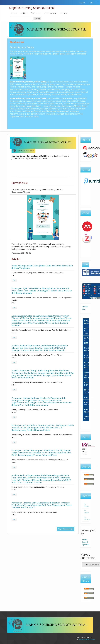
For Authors (87, 512)
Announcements (51, 13)
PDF (14, 280)
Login (91, 3)
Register (82, 3)
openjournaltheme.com (87, 639)
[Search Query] (22, 19)
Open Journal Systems (86, 542)
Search (37, 19)
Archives (24, 13)
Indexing (64, 13)
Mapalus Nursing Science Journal (32, 8)
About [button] (14, 13)
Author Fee (85, 308)
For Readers (87, 505)
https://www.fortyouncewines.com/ (98, 1)
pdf (14, 337)
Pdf (14, 362)
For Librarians (87, 518)
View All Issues (66, 529)
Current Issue (36, 13)
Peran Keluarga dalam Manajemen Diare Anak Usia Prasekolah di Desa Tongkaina (42, 267)
